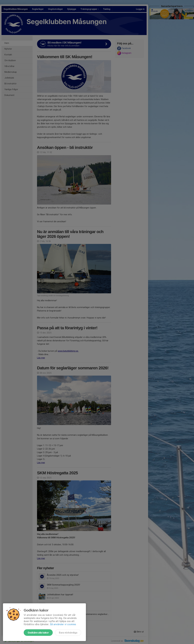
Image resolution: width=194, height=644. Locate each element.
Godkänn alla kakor (38, 633)
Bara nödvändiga (68, 633)
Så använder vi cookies (63, 624)
